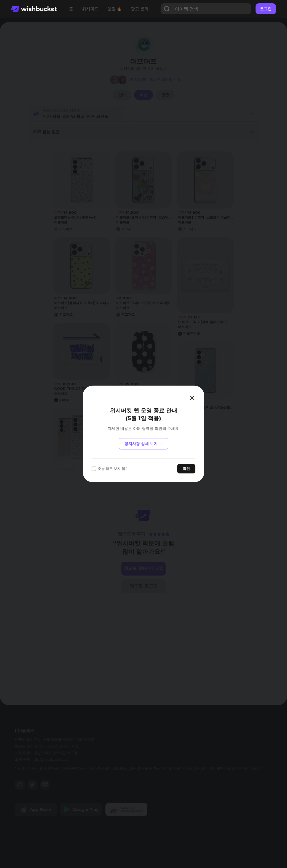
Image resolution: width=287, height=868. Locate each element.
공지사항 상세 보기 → (143, 444)
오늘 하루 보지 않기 (110, 469)
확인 (186, 468)
